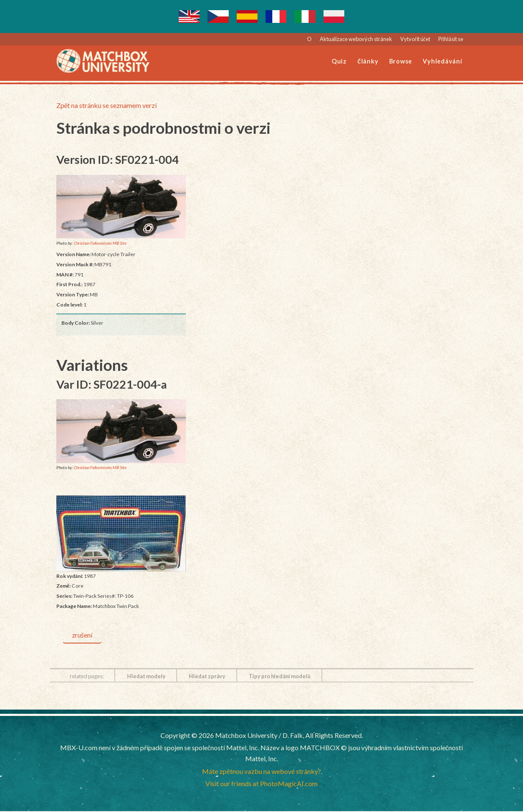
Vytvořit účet (415, 39)
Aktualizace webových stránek (356, 39)
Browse (401, 61)
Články (368, 61)
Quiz (339, 61)
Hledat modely (146, 677)
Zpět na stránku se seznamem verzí (107, 105)
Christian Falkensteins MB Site (100, 243)
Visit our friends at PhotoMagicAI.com (261, 784)
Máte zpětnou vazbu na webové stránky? (261, 772)
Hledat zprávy (207, 677)
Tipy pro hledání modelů (279, 677)
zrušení (83, 635)
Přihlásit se (451, 39)
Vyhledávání (442, 61)
